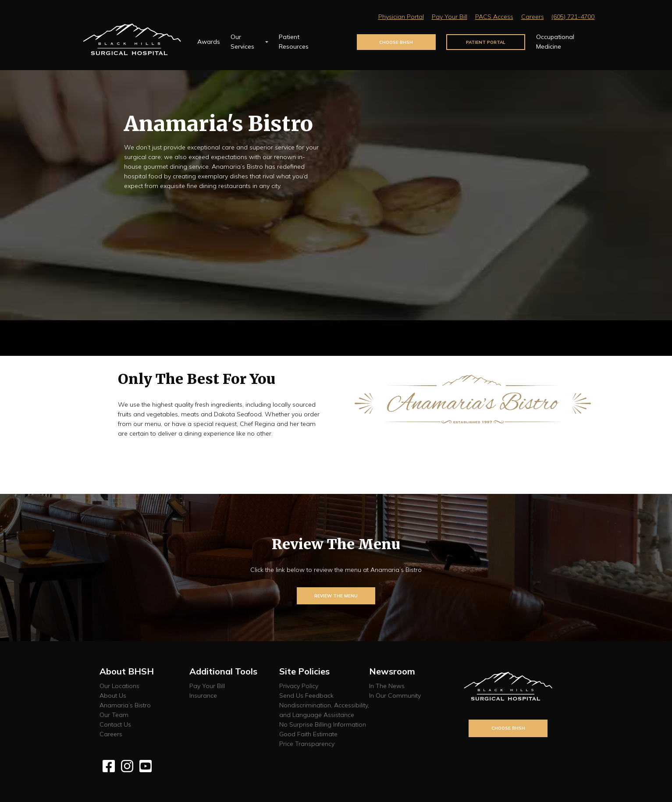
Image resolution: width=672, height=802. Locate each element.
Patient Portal (486, 42)
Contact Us (115, 724)
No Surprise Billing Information (323, 724)
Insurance (203, 696)
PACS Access (494, 17)
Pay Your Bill (450, 17)
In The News (387, 686)
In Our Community (395, 696)
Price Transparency (307, 744)
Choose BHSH (396, 42)
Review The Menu (336, 596)
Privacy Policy (299, 686)
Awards (209, 42)
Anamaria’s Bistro (125, 705)
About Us (113, 696)
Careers (533, 17)
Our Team (114, 715)
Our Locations (119, 686)
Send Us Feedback (306, 696)
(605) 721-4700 (573, 17)
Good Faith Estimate (308, 734)
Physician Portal (401, 17)
